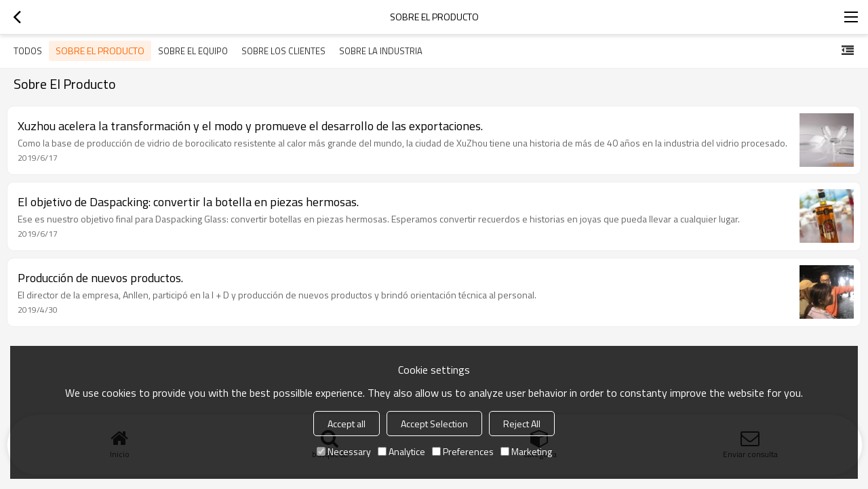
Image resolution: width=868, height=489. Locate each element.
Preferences (463, 451)
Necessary (344, 451)
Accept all (347, 424)
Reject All (522, 424)
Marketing (526, 451)
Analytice (401, 451)
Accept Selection (434, 424)
